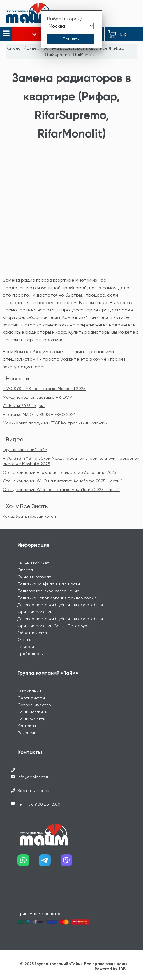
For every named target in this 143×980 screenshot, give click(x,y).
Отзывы (25, 640)
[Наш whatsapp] (28, 862)
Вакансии (27, 733)
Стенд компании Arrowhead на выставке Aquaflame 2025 (60, 472)
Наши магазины (33, 712)
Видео (33, 48)
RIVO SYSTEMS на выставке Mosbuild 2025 (44, 389)
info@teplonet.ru (33, 777)
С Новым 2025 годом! (24, 406)
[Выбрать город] (70, 26)
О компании (29, 691)
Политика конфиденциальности (49, 584)
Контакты (27, 726)
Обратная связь (33, 633)
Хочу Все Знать (27, 506)
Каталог (14, 48)
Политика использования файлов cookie (57, 598)
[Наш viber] (71, 862)
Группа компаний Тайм (25, 450)
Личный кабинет (33, 563)
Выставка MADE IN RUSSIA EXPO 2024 (39, 414)
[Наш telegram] (50, 862)
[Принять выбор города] (71, 39)
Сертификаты (31, 698)
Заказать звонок (33, 791)
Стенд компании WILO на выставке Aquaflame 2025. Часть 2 (63, 481)
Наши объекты (32, 719)
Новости (17, 378)
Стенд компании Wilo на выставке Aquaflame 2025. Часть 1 (61, 490)
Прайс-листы (30, 654)
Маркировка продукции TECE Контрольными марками (55, 423)
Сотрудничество (34, 705)
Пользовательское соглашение (48, 591)
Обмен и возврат (34, 577)
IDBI (123, 969)
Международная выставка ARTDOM (38, 397)
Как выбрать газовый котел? (31, 516)
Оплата (25, 570)
